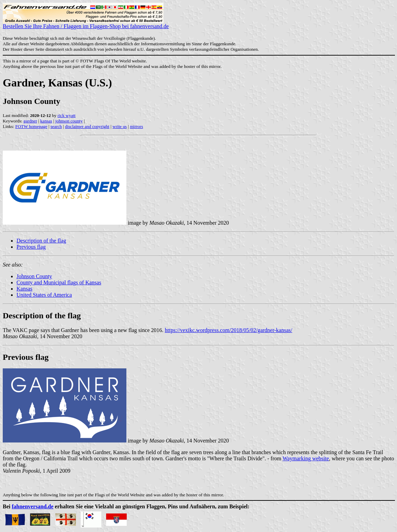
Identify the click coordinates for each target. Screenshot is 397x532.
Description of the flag (41, 241)
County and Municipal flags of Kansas (59, 282)
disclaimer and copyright (87, 126)
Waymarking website (306, 458)
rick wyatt (67, 115)
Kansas (24, 289)
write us (120, 126)
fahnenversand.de (32, 506)
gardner (30, 121)
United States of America (44, 295)
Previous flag (31, 247)
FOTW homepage (31, 126)
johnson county (69, 121)
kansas (46, 121)
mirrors (136, 126)
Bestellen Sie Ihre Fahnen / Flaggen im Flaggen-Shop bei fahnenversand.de (86, 24)
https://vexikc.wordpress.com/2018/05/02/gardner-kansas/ (229, 330)
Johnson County (34, 276)
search (56, 126)
